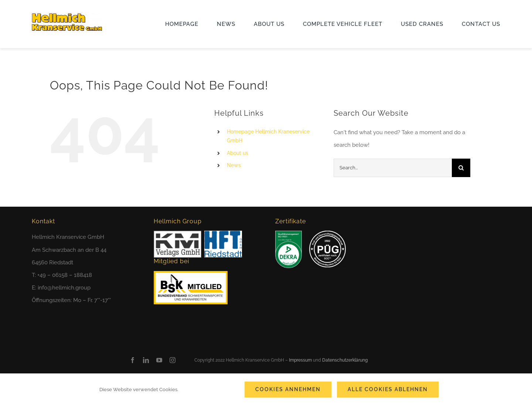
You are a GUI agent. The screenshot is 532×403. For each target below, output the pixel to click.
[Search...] (393, 168)
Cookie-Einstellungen (207, 390)
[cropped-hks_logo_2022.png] (67, 16)
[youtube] (159, 360)
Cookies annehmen (288, 389)
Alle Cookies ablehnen (388, 389)
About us (238, 153)
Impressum (300, 360)
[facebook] (133, 360)
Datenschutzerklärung (345, 360)
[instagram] (173, 360)
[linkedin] (146, 360)
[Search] (461, 168)
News (234, 165)
